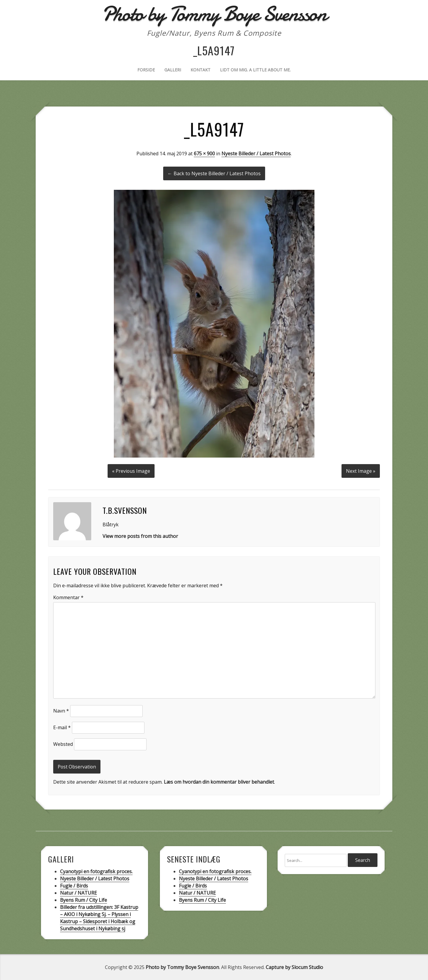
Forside (146, 70)
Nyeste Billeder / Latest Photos (256, 154)
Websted (63, 744)
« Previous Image (131, 471)
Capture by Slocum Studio (294, 967)
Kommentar (68, 597)
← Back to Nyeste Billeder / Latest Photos (214, 173)
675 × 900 (204, 154)
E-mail (62, 727)
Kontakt (200, 70)
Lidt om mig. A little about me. (255, 70)
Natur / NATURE (78, 893)
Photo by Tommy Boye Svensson (182, 967)
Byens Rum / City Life (84, 900)
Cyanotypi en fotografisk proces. (96, 871)
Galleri (173, 70)
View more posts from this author (140, 536)
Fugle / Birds (74, 885)
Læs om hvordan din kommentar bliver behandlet (219, 782)
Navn (61, 710)
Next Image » (361, 471)
